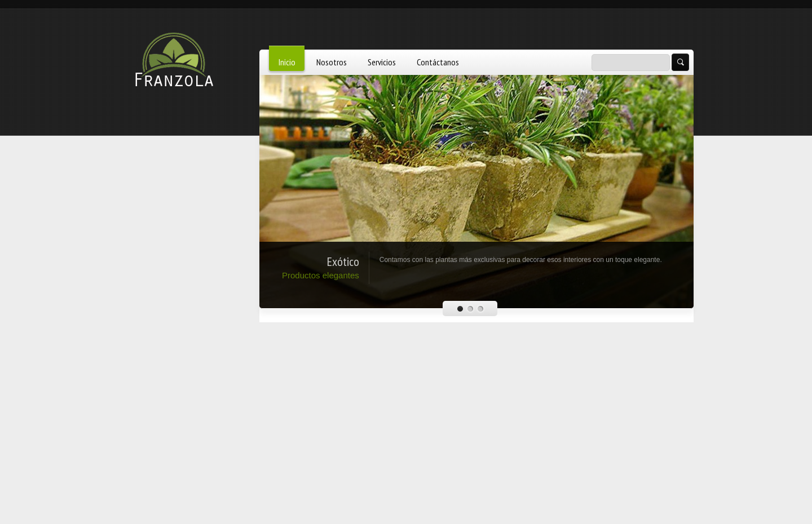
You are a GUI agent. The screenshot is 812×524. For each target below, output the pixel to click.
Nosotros (332, 62)
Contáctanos (438, 62)
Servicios (382, 62)
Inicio (287, 62)
